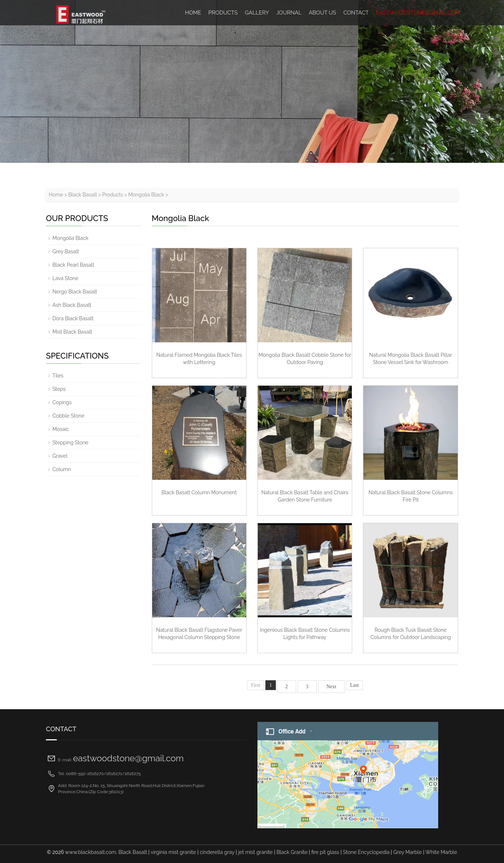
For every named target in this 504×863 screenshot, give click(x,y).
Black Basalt (83, 195)
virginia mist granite (173, 852)
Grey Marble (408, 852)
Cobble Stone (68, 416)
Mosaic (61, 429)
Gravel (60, 456)
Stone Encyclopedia (366, 852)
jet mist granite (256, 852)
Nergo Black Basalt (75, 292)
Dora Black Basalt (73, 318)
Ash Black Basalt (72, 305)
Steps (59, 389)
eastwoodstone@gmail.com (418, 13)
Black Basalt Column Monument (199, 492)
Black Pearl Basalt (73, 265)
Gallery (257, 13)
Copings (62, 402)
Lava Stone (65, 278)
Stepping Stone (71, 443)
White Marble (441, 852)
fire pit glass (325, 852)
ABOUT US (323, 13)
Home (56, 195)
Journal (289, 13)
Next (331, 687)
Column (62, 469)
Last (354, 685)
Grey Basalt (66, 251)
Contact (356, 13)
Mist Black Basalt (72, 332)
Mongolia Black (146, 195)
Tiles (58, 376)
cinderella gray (217, 852)
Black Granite (292, 852)
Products (223, 13)
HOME (193, 13)
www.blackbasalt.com (91, 852)
